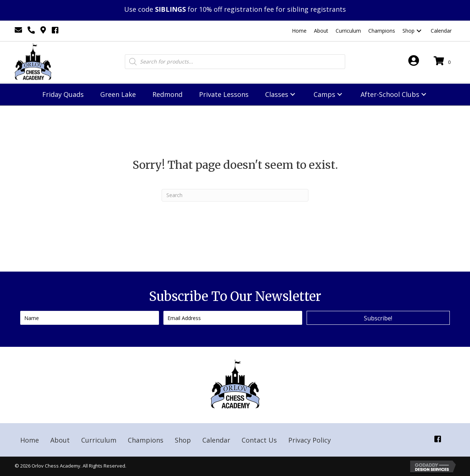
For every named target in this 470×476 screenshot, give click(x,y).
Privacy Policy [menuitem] (310, 440)
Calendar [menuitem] (216, 440)
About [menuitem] (60, 440)
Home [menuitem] (30, 440)
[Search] (235, 195)
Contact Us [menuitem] (259, 440)
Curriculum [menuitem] (99, 440)
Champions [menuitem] (146, 440)
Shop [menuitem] (183, 440)
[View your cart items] (443, 62)
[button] (419, 31)
